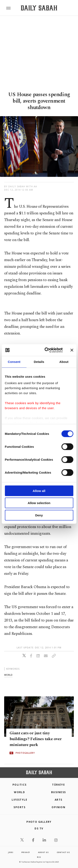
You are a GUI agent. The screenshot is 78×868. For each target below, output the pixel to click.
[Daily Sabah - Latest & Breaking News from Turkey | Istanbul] (39, 8)
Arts (59, 800)
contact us (63, 852)
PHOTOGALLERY (25, 753)
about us (43, 852)
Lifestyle (19, 800)
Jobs (11, 852)
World (19, 792)
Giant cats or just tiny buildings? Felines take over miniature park (36, 739)
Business (59, 792)
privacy (26, 852)
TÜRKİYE (58, 785)
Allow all (39, 491)
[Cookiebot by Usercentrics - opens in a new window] (46, 350)
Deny (39, 515)
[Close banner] (72, 350)
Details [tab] (39, 362)
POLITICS (20, 785)
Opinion (58, 807)
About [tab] (64, 362)
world (8, 675)
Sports (19, 807)
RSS (39, 857)
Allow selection (39, 503)
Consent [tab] (14, 362)
